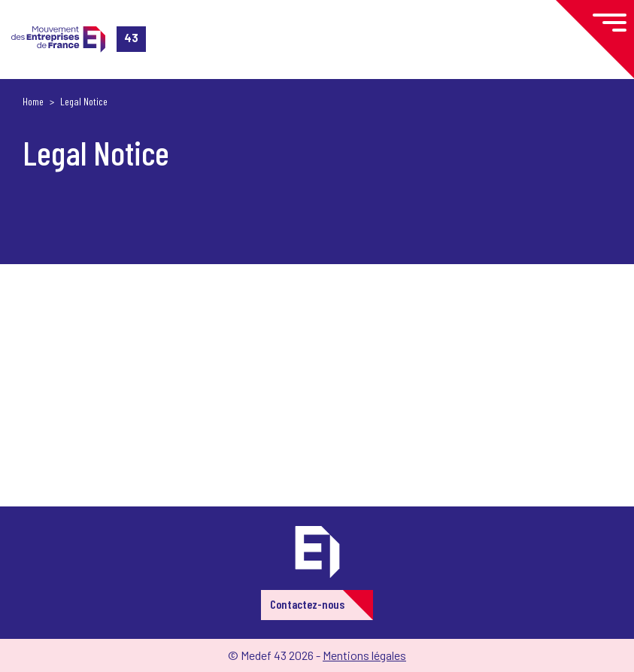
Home (33, 101)
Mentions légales (364, 655)
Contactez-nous (307, 604)
